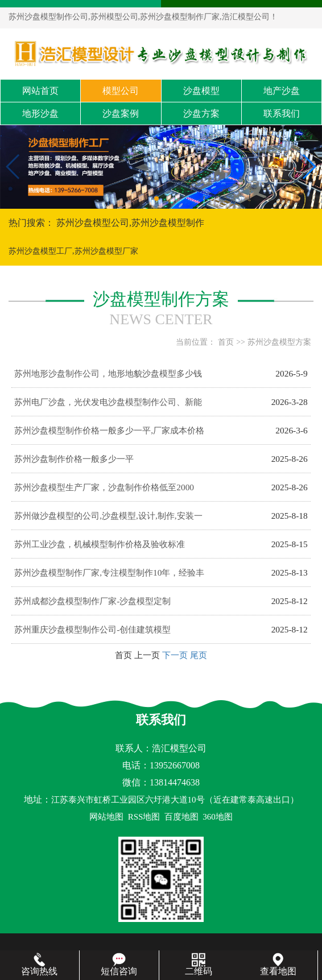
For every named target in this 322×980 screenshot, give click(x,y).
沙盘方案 (201, 113)
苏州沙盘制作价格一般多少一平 (74, 459)
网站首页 (40, 91)
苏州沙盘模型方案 (279, 342)
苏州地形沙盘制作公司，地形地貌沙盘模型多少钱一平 (108, 378)
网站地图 (106, 817)
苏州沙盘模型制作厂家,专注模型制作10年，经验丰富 (109, 577)
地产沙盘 (282, 91)
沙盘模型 (201, 91)
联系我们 (282, 113)
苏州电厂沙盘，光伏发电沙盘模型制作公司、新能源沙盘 (108, 407)
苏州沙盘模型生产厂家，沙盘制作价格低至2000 (104, 487)
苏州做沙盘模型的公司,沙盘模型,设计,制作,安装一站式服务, (108, 520)
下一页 (175, 655)
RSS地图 (144, 817)
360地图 (218, 817)
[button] (156, 199)
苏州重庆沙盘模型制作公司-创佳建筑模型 (92, 629)
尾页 (199, 655)
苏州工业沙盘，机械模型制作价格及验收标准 (100, 544)
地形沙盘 (40, 113)
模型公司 (121, 91)
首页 (226, 342)
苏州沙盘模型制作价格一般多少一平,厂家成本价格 (109, 430)
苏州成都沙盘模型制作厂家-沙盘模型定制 (92, 601)
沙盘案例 (121, 113)
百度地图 (181, 817)
